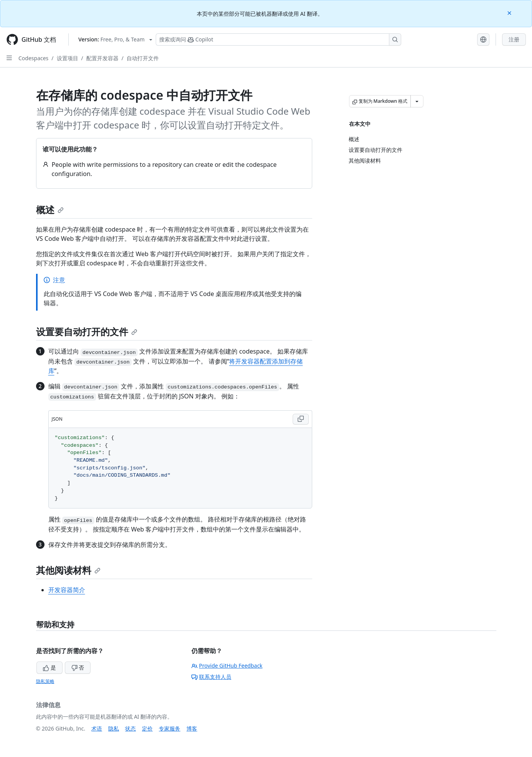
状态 (130, 728)
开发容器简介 (67, 590)
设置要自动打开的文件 (87, 332)
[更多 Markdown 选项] (417, 101)
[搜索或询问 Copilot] (278, 39)
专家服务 (170, 728)
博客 (192, 728)
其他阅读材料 (68, 570)
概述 (50, 210)
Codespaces (33, 58)
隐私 (114, 728)
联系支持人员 (211, 677)
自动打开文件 (143, 58)
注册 (514, 39)
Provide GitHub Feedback (227, 666)
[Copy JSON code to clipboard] (301, 419)
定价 (147, 728)
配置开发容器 (102, 58)
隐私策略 (45, 681)
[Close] (510, 12)
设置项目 (68, 58)
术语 (97, 728)
